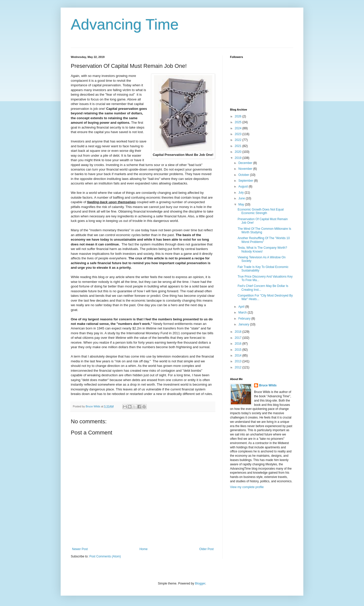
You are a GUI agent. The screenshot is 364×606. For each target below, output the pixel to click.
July (242, 193)
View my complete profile (247, 487)
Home (144, 549)
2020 (239, 152)
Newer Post (80, 549)
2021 (239, 146)
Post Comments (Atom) (105, 556)
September (246, 181)
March (243, 312)
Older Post (206, 549)
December (246, 163)
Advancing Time (125, 24)
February (245, 319)
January (244, 324)
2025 (239, 122)
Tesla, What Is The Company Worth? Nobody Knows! (262, 249)
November (246, 169)
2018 (239, 332)
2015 (239, 350)
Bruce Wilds (268, 385)
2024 (239, 128)
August (244, 186)
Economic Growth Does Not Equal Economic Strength (261, 211)
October (244, 175)
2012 (239, 367)
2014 (239, 356)
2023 (239, 134)
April (242, 307)
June (242, 198)
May (242, 204)
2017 (239, 338)
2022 (239, 140)
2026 (239, 116)
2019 (239, 158)
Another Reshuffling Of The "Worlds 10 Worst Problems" (264, 240)
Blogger (200, 583)
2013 (239, 361)
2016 (239, 344)
